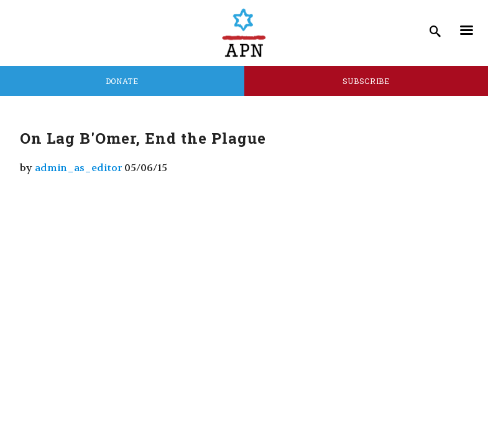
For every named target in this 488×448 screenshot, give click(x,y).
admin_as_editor (78, 168)
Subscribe (366, 81)
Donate (122, 81)
